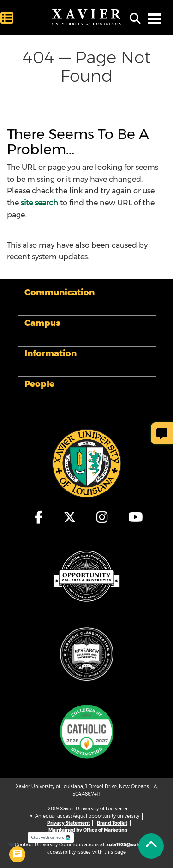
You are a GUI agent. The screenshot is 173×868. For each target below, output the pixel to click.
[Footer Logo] (87, 463)
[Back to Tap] (151, 846)
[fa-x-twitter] (70, 517)
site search (39, 203)
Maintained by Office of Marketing (88, 830)
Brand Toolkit (112, 823)
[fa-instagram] (103, 517)
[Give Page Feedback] (162, 433)
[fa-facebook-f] (39, 517)
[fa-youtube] (133, 517)
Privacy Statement (69, 823)
